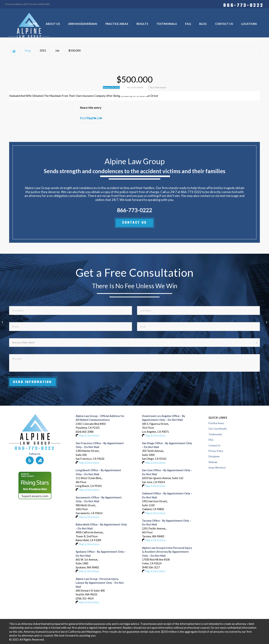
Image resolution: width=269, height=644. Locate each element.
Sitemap (213, 462)
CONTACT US (134, 223)
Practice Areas (216, 423)
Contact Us (214, 445)
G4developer (160, 87)
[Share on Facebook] (81, 118)
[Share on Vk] (95, 118)
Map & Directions (89, 436)
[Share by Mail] (101, 118)
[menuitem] (243, 5)
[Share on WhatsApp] (85, 118)
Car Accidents (136, 87)
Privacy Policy (216, 451)
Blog (28, 50)
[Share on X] (83, 118)
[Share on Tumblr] (92, 118)
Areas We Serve (217, 468)
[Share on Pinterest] (88, 118)
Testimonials (215, 434)
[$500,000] (266, 322)
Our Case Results (218, 429)
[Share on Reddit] (98, 118)
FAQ (211, 440)
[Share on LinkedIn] (90, 118)
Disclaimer (214, 456)
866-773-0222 (243, 5)
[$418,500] (3, 322)
